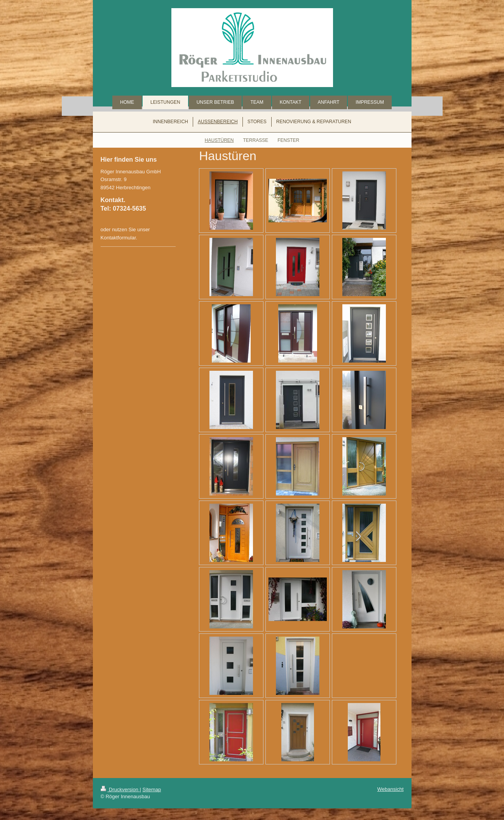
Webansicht (391, 789)
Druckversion (120, 789)
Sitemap (152, 789)
